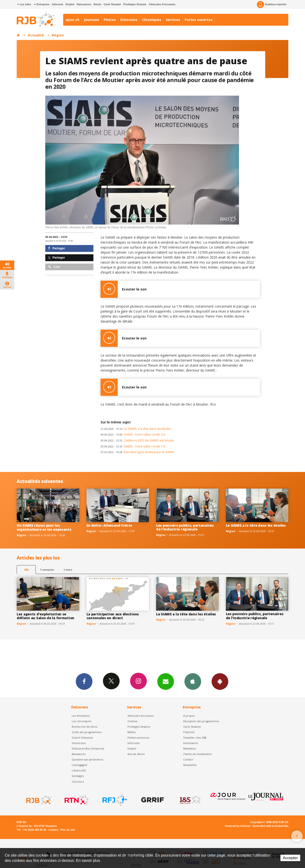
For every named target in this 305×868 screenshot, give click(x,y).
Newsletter (190, 765)
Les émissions (81, 716)
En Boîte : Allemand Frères (109, 525)
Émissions (129, 20)
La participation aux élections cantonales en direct (113, 616)
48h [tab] (26, 570)
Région (58, 35)
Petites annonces (138, 738)
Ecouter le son (124, 289)
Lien (54, 267)
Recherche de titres (84, 727)
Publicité (189, 732)
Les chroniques (81, 721)
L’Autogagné (79, 765)
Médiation (190, 748)
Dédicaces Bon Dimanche (88, 748)
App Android (220, 681)
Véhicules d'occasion (162, 4)
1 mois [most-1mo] (68, 570)
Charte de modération (198, 754)
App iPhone (193, 681)
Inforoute (58, 4)
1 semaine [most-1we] (47, 570)
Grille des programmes (87, 732)
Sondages (78, 776)
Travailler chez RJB (195, 738)
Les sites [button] (24, 4)
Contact (188, 759)
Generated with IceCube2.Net (270, 826)
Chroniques (152, 20)
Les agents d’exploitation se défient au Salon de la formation (46, 616)
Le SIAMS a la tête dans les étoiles (136, 429)
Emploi (70, 4)
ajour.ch (72, 20)
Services (173, 20)
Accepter (290, 858)
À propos (189, 716)
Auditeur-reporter (272, 5)
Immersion (79, 743)
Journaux (91, 20)
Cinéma (132, 721)
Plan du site (68, 830)
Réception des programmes (201, 721)
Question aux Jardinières (87, 759)
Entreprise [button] (42, 4)
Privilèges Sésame (135, 4)
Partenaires (191, 743)
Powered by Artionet (238, 826)
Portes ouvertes (199, 20)
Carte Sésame (112, 4)
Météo (132, 732)
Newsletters (166, 681)
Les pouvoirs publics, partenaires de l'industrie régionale (185, 527)
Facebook (84, 681)
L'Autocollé (79, 770)
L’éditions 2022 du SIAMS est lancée (137, 440)
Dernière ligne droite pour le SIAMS (137, 452)
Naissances (84, 4)
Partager (57, 248)
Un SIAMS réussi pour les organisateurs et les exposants (44, 527)
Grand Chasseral (82, 738)
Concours (78, 782)
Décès (97, 4)
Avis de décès (136, 754)
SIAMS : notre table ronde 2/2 (133, 434)
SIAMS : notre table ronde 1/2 (133, 446)
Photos (110, 20)
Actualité (36, 35)
